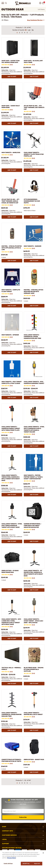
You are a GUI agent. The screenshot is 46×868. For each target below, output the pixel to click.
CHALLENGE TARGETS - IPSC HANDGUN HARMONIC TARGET (34, 383)
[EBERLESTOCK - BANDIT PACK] (34, 747)
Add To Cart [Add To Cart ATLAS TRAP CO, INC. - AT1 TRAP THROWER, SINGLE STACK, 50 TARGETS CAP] (12, 217)
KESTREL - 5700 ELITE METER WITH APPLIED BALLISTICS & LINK (12, 248)
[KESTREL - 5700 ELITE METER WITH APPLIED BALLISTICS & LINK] (12, 233)
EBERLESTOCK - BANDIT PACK (34, 760)
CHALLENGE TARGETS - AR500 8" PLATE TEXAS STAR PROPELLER (34, 154)
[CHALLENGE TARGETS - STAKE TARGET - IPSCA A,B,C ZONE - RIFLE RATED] (34, 606)
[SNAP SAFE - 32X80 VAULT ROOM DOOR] (12, 93)
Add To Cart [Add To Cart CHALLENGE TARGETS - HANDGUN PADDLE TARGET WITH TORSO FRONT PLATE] (12, 446)
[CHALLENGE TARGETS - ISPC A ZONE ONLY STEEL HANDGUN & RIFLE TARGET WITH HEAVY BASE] (12, 606)
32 (26, 30)
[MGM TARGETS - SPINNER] (12, 322)
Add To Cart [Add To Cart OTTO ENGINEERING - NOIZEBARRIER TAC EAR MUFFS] (34, 217)
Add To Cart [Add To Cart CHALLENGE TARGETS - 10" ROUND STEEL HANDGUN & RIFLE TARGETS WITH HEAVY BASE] (34, 590)
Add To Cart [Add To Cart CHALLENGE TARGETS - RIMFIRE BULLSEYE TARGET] (34, 730)
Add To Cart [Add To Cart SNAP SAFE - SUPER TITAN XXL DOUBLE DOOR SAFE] (12, 77)
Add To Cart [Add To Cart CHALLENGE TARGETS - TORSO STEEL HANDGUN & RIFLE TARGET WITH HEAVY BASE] (12, 495)
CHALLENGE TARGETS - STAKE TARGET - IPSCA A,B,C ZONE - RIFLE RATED (33, 621)
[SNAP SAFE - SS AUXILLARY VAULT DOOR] (34, 48)
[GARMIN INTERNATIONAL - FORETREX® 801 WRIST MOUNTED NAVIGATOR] (34, 511)
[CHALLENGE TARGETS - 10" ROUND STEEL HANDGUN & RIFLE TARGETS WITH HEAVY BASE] (34, 558)
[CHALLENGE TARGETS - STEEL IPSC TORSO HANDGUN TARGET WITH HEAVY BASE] (12, 511)
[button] (3, 3)
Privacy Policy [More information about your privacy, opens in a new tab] (12, 858)
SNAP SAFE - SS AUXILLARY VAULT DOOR (33, 62)
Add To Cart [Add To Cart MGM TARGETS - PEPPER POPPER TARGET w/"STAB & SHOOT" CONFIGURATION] (34, 495)
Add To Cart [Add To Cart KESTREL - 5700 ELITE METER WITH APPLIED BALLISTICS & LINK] (12, 261)
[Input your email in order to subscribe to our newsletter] (23, 811)
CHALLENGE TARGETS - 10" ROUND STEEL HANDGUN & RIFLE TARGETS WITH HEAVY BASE (33, 573)
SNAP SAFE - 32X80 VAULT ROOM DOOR (11, 107)
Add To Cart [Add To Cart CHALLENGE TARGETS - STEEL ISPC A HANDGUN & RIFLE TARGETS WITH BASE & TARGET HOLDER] (34, 446)
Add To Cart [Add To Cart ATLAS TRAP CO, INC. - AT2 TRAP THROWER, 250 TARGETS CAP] (34, 123)
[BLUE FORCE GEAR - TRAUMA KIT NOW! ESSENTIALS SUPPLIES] (34, 655)
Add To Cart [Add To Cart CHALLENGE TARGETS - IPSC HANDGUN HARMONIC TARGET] (34, 398)
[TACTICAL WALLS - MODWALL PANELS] (12, 655)
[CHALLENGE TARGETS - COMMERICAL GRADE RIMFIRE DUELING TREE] (12, 700)
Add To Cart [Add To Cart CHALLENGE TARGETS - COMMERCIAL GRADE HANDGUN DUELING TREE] (34, 352)
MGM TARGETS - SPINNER (10, 335)
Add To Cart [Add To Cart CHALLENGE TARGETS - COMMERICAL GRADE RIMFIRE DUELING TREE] (12, 730)
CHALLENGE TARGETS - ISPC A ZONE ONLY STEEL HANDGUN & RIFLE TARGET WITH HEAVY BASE (11, 622)
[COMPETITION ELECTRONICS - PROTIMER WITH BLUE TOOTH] (12, 747)
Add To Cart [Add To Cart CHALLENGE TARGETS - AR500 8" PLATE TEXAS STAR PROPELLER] (34, 170)
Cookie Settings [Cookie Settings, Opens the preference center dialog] (8, 863)
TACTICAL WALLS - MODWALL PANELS (11, 669)
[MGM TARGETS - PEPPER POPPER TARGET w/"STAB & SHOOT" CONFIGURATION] (34, 463)
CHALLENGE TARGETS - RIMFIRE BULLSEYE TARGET (33, 714)
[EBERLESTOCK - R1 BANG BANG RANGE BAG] (12, 558)
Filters (5, 20)
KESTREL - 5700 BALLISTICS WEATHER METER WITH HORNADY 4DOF (34, 292)
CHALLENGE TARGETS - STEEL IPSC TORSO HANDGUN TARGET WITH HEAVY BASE (12, 526)
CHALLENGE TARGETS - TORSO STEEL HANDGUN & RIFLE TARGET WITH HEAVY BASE (11, 478)
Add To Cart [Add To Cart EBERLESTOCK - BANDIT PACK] (34, 772)
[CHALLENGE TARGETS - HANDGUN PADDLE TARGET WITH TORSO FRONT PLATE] (12, 414)
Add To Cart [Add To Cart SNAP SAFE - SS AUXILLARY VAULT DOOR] (34, 77)
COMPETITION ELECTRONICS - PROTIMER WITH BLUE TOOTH (12, 760)
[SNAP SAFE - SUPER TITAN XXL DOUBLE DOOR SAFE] (12, 48)
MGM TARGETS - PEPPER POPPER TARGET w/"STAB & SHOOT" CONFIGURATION (33, 477)
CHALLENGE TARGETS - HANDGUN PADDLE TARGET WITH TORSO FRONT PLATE (11, 428)
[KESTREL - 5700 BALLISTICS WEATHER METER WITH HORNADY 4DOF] (34, 277)
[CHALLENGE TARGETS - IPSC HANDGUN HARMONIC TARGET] (34, 369)
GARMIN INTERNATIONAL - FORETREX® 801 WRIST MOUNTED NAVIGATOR (33, 526)
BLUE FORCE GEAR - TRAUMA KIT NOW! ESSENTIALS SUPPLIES (34, 669)
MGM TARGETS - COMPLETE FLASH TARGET (11, 291)
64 (29, 30)
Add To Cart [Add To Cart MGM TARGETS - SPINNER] (12, 352)
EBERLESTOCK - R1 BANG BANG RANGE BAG (10, 571)
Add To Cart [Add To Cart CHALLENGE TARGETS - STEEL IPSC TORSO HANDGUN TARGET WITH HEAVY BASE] (12, 541)
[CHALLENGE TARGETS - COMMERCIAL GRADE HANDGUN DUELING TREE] (34, 322)
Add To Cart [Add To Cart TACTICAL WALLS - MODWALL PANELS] (12, 684)
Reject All (37, 864)
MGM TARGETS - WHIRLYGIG (11, 153)
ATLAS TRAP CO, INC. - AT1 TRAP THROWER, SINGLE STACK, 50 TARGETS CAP (10, 201)
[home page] (23, 3)
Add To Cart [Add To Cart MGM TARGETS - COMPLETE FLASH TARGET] (12, 306)
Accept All (26, 864)
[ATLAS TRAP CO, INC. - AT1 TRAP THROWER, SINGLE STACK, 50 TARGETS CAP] (12, 187)
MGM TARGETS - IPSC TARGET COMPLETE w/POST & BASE (12, 383)
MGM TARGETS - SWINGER (33, 246)
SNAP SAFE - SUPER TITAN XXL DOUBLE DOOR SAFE (11, 62)
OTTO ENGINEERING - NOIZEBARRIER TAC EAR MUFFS (32, 201)
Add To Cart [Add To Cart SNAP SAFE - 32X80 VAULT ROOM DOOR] (12, 123)
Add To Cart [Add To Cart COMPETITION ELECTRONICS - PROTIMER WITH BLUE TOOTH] (12, 772)
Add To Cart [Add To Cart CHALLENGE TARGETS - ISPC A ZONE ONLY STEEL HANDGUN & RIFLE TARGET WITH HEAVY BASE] (12, 638)
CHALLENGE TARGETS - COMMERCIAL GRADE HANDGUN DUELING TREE (32, 337)
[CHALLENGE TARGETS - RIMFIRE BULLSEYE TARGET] (34, 700)
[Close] (43, 853)
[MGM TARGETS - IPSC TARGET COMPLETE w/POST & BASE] (12, 369)
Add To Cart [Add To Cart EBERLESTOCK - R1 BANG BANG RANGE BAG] (12, 590)
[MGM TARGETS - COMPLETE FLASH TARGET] (12, 277)
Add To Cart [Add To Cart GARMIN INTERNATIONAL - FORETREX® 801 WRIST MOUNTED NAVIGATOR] (34, 541)
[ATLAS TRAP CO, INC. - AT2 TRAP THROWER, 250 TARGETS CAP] (34, 93)
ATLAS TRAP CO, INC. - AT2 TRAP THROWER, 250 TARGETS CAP (34, 107)
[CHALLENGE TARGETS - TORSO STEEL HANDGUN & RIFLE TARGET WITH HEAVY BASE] (12, 463)
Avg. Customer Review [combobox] (35, 20)
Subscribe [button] (23, 817)
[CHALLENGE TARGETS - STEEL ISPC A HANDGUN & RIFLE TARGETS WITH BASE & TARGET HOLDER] (34, 414)
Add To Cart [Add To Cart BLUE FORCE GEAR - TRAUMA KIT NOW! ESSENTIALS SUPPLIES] (34, 684)
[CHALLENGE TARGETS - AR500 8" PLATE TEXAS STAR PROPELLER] (34, 140)
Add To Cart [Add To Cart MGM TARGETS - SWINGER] (34, 261)
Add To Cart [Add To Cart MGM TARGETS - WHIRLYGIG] (12, 170)
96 (33, 30)
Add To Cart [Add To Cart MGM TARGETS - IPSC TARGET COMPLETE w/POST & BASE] (12, 398)
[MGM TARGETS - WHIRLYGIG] (12, 140)
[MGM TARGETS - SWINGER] (34, 233)
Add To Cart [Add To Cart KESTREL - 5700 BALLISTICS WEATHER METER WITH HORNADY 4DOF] (34, 306)
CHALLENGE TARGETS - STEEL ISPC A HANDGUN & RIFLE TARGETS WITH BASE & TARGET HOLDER (34, 429)
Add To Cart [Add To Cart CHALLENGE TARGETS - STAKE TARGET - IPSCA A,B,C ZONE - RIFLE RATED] (34, 638)
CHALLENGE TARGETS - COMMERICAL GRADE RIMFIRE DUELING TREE (12, 714)
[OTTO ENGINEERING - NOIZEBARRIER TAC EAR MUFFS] (34, 187)
